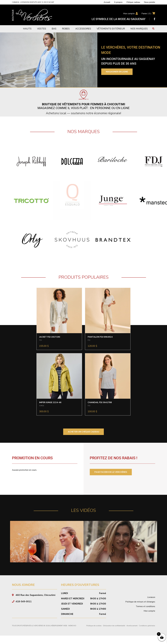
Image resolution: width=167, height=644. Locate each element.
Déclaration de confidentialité (114, 631)
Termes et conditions (145, 612)
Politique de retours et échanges (140, 608)
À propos (118, 2)
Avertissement (132, 631)
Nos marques (139, 29)
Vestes (42, 29)
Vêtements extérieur (111, 29)
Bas (54, 29)
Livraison (151, 603)
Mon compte (129, 14)
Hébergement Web (59, 631)
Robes (66, 29)
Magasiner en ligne (117, 72)
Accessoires (83, 29)
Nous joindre (150, 2)
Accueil (107, 2)
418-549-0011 (24, 607)
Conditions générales (147, 631)
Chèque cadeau (133, 2)
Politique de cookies (94, 631)
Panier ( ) (146, 14)
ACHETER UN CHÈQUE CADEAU (83, 432)
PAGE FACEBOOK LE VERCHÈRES (111, 472)
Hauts (27, 29)
